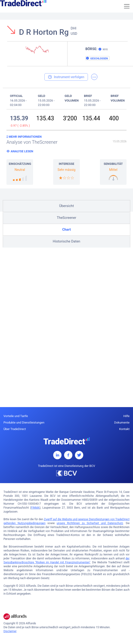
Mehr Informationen (24, 137)
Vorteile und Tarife (16, 416)
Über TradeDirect (15, 429)
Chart (66, 230)
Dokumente (122, 422)
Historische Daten (66, 241)
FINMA (35, 508)
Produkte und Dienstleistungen (24, 422)
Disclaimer (10, 631)
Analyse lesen (22, 151)
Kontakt (124, 429)
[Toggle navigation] (127, 6)
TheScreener (66, 218)
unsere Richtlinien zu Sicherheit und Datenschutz (90, 523)
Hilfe (126, 416)
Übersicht (67, 206)
